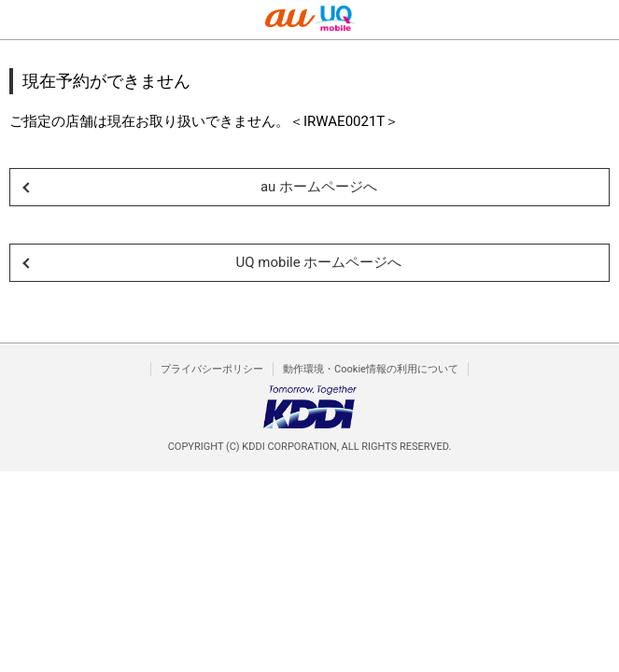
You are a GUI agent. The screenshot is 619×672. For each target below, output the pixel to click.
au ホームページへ (319, 187)
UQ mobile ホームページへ (319, 262)
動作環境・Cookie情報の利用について (371, 369)
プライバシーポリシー (212, 369)
